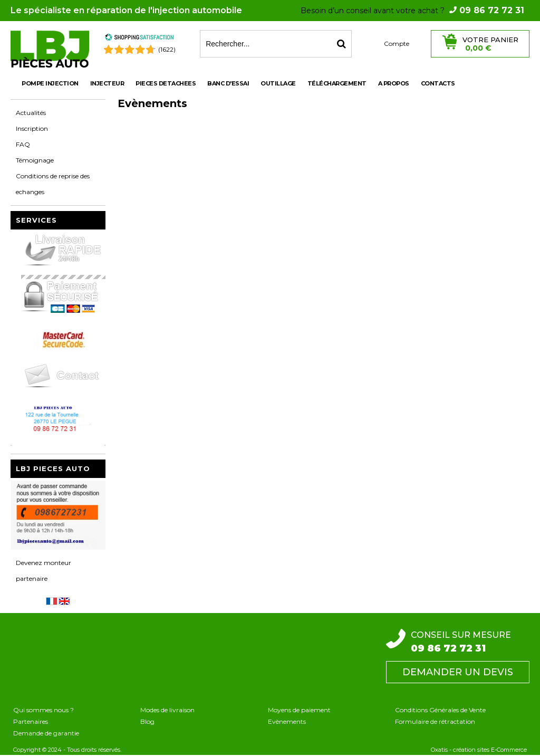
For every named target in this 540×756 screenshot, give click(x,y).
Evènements (287, 721)
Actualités (31, 113)
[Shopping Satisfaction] (139, 39)
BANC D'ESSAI (228, 83)
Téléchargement (337, 83)
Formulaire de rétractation (435, 721)
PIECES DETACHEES (166, 83)
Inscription (32, 128)
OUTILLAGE (278, 83)
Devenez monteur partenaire (44, 571)
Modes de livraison (167, 710)
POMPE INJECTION (50, 83)
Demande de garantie (46, 733)
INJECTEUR (107, 83)
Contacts (438, 83)
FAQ (23, 144)
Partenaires (31, 721)
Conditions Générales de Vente (440, 710)
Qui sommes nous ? (44, 710)
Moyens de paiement (299, 710)
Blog (147, 721)
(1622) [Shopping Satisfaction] (167, 49)
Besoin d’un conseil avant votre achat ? (412, 11)
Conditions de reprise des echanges (53, 184)
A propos (394, 83)
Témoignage (35, 160)
